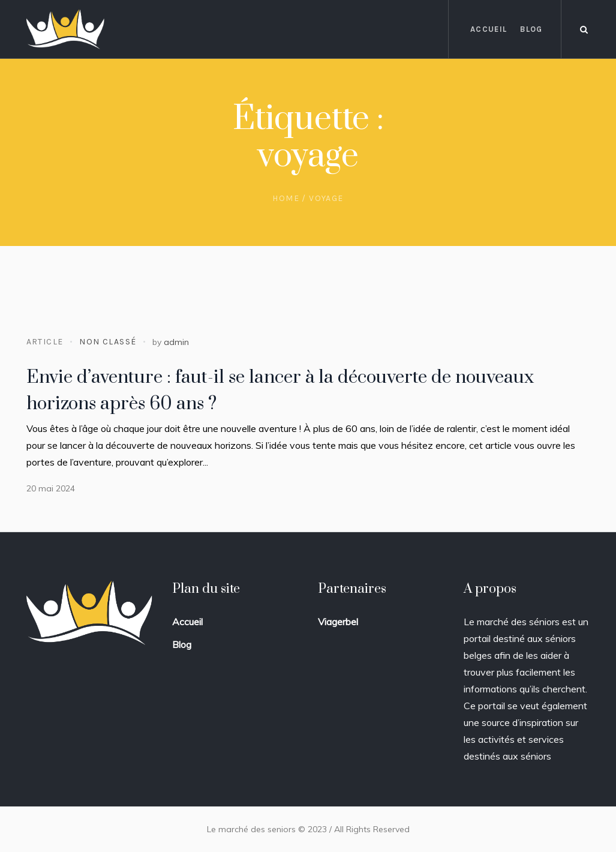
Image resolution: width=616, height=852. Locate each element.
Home (286, 198)
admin (176, 342)
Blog (182, 644)
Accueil (187, 622)
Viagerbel (338, 622)
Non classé (108, 342)
